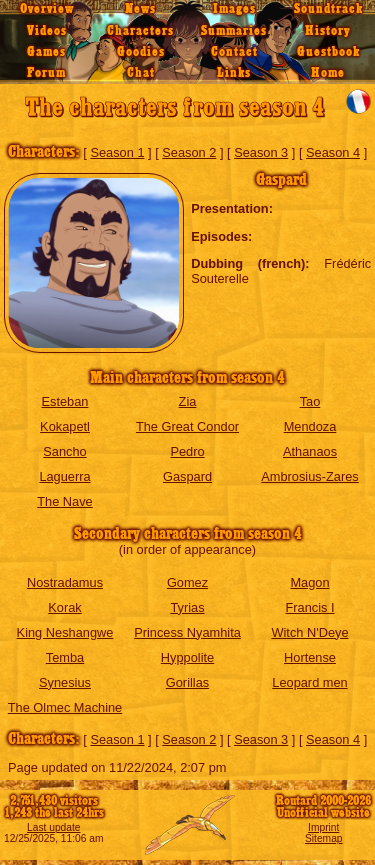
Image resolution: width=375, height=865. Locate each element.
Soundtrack (328, 9)
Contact (234, 52)
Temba (65, 657)
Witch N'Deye (309, 632)
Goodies (141, 52)
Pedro (187, 451)
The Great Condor (187, 426)
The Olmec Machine (65, 707)
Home (328, 73)
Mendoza (310, 426)
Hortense (310, 657)
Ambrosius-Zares (309, 476)
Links (234, 73)
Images (234, 9)
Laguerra (64, 476)
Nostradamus (65, 582)
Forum (46, 73)
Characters (140, 31)
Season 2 (189, 152)
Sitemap (324, 838)
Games (46, 52)
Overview (47, 9)
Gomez (187, 582)
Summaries (234, 31)
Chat (141, 73)
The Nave (64, 501)
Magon (309, 582)
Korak (64, 607)
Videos (47, 31)
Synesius (65, 682)
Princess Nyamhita (187, 632)
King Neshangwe (65, 632)
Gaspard (187, 476)
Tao (310, 401)
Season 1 (117, 152)
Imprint (323, 827)
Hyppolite (187, 657)
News (140, 9)
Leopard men (309, 682)
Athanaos (310, 451)
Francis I (309, 607)
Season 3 (261, 152)
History (328, 31)
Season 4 (333, 152)
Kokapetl (65, 426)
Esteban (65, 401)
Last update (54, 827)
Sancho (64, 451)
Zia (188, 401)
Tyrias (187, 607)
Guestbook (328, 52)
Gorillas (187, 682)
